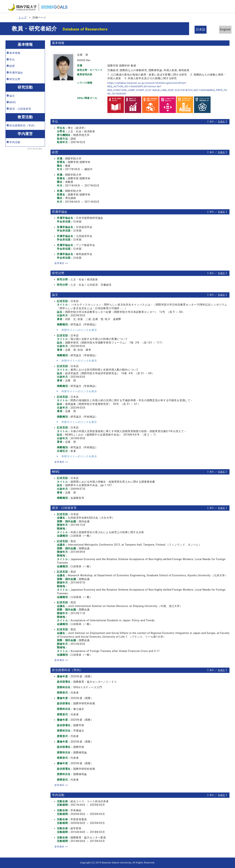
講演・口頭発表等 (20, 109)
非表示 (222, 122)
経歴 (12, 66)
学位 (12, 60)
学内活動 (15, 142)
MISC (13, 102)
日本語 (202, 29)
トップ (22, 17)
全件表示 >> (62, 263)
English (222, 29)
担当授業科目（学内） (23, 125)
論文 (12, 96)
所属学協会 (16, 73)
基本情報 (15, 53)
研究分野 (15, 79)
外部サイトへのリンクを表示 (77, 330)
